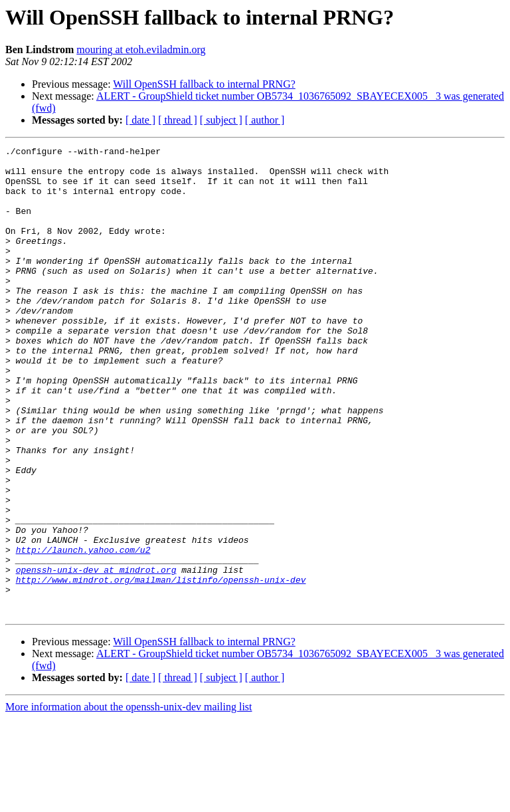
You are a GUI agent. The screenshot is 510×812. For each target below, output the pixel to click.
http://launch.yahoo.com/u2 (83, 631)
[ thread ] (178, 120)
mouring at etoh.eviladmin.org (141, 50)
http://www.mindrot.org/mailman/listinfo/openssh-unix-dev (161, 667)
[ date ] (140, 120)
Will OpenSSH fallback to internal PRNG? (204, 84)
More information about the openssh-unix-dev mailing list (129, 800)
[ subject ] (221, 120)
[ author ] (265, 120)
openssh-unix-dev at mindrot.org (96, 655)
